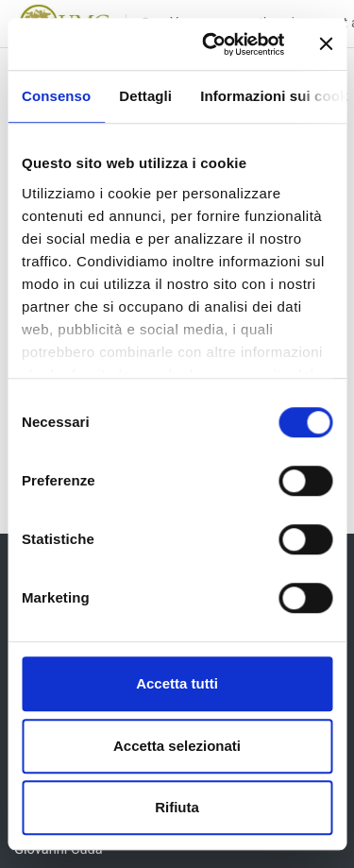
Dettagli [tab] (145, 96)
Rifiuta (177, 807)
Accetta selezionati (177, 746)
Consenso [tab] (56, 96)
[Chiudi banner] (326, 44)
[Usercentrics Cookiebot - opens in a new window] (211, 44)
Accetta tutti (177, 683)
